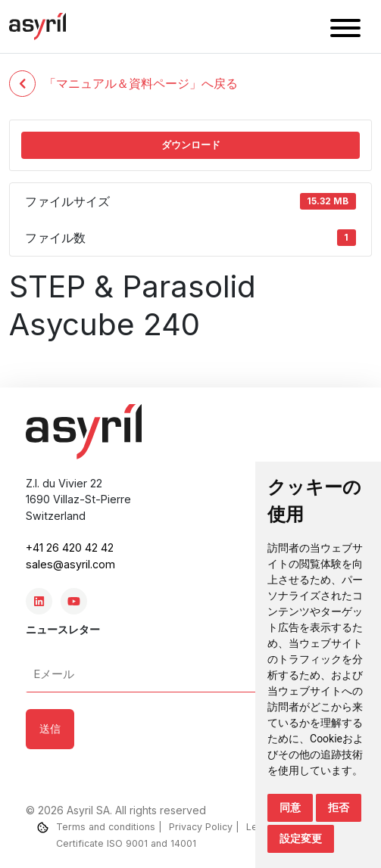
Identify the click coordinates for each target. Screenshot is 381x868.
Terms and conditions (106, 827)
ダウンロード (191, 145)
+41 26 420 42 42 (70, 548)
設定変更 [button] (301, 838)
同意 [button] (290, 807)
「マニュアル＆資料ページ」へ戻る (123, 84)
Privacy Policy (201, 827)
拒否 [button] (339, 807)
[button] (345, 30)
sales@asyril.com (70, 564)
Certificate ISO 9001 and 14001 (126, 843)
